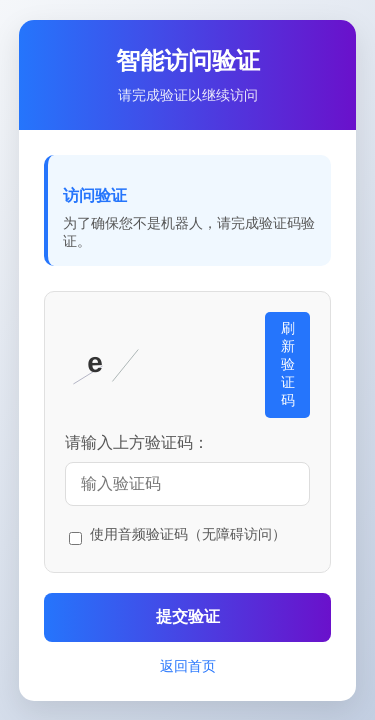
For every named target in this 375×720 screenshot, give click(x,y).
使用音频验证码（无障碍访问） (188, 534)
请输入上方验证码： (137, 442)
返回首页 (188, 666)
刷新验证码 (288, 364)
